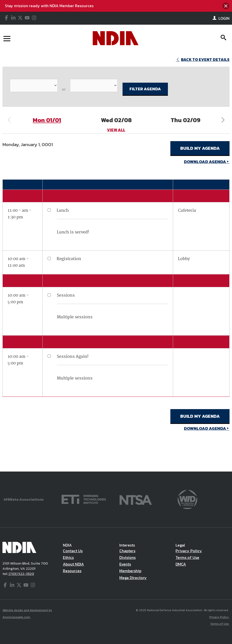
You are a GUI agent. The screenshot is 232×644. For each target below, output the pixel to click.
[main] (116, 262)
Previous (9, 120)
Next (223, 120)
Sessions (66, 295)
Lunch (63, 211)
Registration (69, 259)
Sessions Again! (73, 357)
